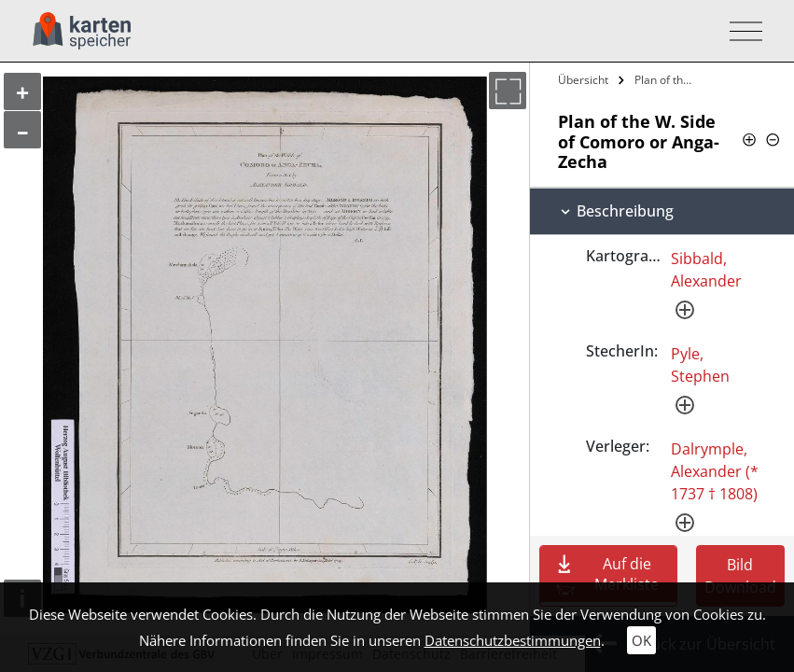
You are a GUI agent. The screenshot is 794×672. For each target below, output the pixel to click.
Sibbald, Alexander (706, 270)
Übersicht (583, 80)
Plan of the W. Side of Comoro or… (668, 80)
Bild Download (740, 576)
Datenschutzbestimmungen (513, 640)
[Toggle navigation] (740, 31)
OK (641, 640)
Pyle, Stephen (700, 365)
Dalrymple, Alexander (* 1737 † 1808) (715, 471)
